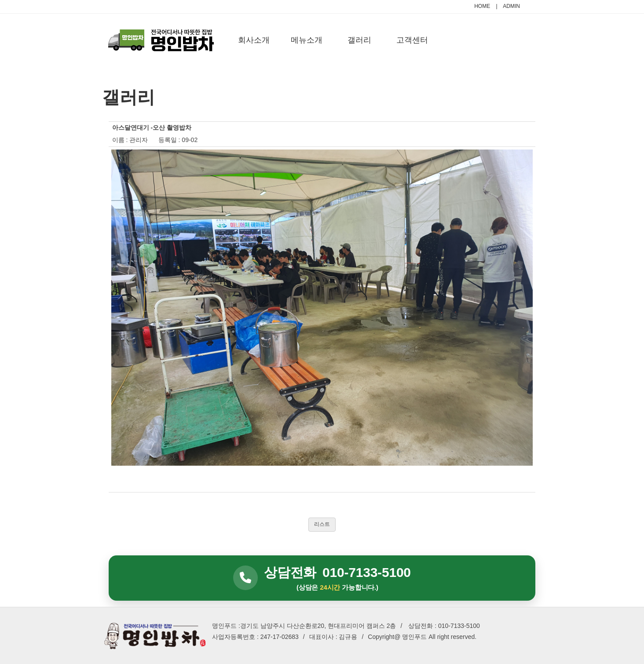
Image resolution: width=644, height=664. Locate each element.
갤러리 (359, 40)
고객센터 (412, 40)
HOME (482, 6)
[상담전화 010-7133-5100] (322, 578)
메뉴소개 (307, 40)
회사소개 (254, 40)
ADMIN (511, 6)
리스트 (322, 524)
